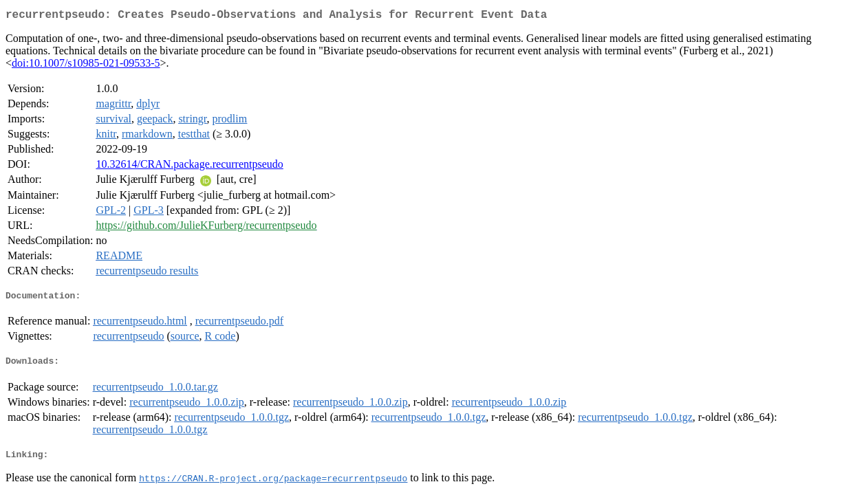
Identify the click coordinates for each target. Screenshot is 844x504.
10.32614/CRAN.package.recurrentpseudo (189, 167)
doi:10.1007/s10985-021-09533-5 (86, 66)
